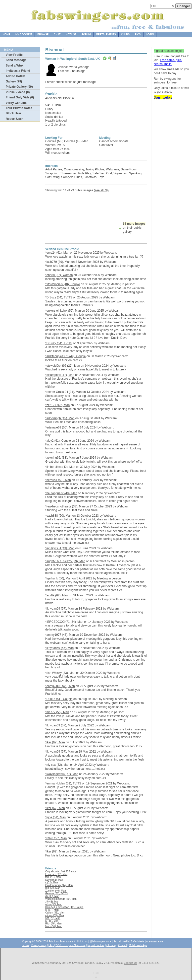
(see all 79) (101, 190)
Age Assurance (155, 942)
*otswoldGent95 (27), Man (63, 366)
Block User (14, 113)
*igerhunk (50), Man (58, 578)
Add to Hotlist (16, 76)
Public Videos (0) (18, 92)
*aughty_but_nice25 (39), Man (65, 561)
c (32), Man (52, 882)
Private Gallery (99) (19, 87)
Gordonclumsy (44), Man (59, 885)
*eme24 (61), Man (57, 253)
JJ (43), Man (52, 902)
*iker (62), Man (55, 742)
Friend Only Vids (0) (20, 97)
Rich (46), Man (53, 924)
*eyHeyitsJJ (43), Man (60, 548)
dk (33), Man (52, 896)
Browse (43, 35)
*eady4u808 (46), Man (60, 686)
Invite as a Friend (18, 71)
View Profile (14, 55)
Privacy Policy (39, 945)
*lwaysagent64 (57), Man (62, 774)
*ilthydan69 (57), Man (59, 609)
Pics (138, 35)
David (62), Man (54, 880)
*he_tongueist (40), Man (61, 493)
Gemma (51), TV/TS (56, 893)
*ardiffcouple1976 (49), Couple (66, 356)
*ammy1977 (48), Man (60, 635)
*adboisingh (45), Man (60, 418)
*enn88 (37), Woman (59, 275)
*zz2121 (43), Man (57, 405)
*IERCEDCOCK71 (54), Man (64, 622)
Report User (14, 119)
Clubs (125, 35)
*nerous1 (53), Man (58, 480)
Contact (122, 945)
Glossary (111, 945)
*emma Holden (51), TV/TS (63, 783)
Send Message (16, 60)
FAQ (51, 945)
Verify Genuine (16, 103)
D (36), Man (52, 921)
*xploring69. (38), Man (60, 458)
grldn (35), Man (54, 904)
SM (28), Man (53, 918)
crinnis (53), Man (54, 915)
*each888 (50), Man (58, 516)
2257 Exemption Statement (71, 945)
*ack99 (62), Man (57, 595)
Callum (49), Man (55, 913)
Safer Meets (138, 942)
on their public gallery (134, 228)
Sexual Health (121, 942)
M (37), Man (52, 910)
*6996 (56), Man (56, 838)
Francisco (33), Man (56, 874)
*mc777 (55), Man (57, 712)
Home (6, 35)
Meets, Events (106, 35)
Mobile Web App (138, 945)
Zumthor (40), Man (56, 891)
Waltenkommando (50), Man (61, 899)
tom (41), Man (53, 877)
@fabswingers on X (101, 942)
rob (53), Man (53, 888)
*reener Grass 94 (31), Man (63, 392)
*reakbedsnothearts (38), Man (65, 506)
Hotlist (71, 35)
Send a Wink (15, 66)
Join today (163, 97)
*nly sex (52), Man (57, 765)
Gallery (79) (14, 81)
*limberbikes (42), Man (60, 467)
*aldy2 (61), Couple (58, 441)
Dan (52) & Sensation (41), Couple (64, 907)
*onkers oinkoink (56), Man (63, 311)
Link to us (82, 942)
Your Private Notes (19, 108)
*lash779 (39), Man (58, 262)
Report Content (96, 945)
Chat (57, 35)
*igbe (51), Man (55, 817)
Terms (25, 945)
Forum (86, 35)
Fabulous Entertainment (62, 942)
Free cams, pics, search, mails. (168, 62)
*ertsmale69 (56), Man (60, 427)
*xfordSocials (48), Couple (63, 284)
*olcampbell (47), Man (60, 375)
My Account (24, 35)
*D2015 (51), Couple (59, 699)
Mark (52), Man (54, 926)
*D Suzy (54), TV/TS (59, 297)
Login (150, 35)
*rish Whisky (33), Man (60, 673)
